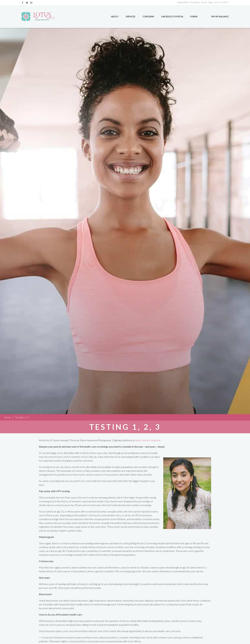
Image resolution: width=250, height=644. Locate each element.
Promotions (195, 2)
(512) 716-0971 (221, 2)
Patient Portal (183, 2)
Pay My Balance (220, 17)
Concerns (149, 17)
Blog (210, 2)
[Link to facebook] (23, 2)
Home (7, 417)
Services (131, 17)
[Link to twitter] (27, 2)
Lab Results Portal (172, 17)
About (115, 17)
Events (204, 2)
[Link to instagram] (31, 2)
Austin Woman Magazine (148, 440)
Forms (194, 17)
